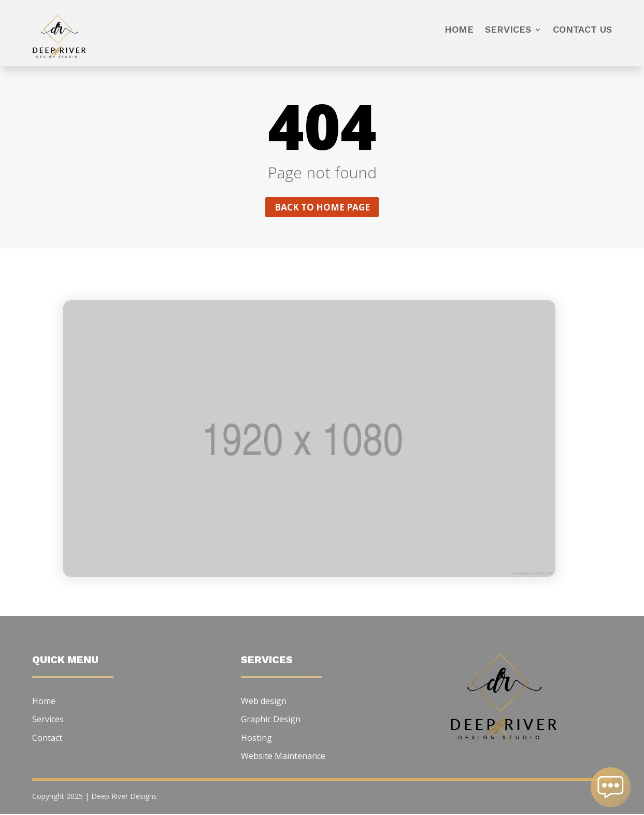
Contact (47, 739)
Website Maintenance (283, 757)
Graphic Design (271, 720)
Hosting (256, 739)
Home (459, 30)
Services (508, 30)
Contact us (582, 30)
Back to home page (322, 207)
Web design (264, 702)
